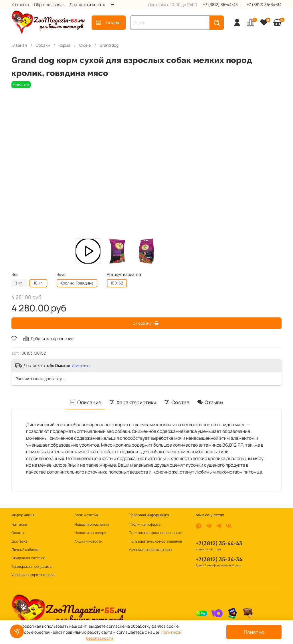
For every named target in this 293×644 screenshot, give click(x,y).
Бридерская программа (31, 567)
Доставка (19, 541)
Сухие (85, 45)
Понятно (254, 632)
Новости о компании (92, 524)
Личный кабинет (25, 550)
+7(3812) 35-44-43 (219, 543)
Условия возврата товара (33, 575)
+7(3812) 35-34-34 (219, 559)
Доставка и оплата (87, 4)
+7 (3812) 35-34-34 (264, 4)
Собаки (43, 45)
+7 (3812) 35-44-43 (220, 4)
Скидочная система (28, 558)
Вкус (61, 275)
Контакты (20, 4)
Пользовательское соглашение (155, 541)
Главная (19, 45)
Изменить (81, 366)
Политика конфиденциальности (156, 533)
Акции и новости (88, 541)
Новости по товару (90, 533)
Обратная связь (49, 4)
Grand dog (109, 45)
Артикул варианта (124, 275)
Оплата (18, 533)
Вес (15, 275)
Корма (65, 45)
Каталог (109, 22)
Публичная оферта (145, 524)
